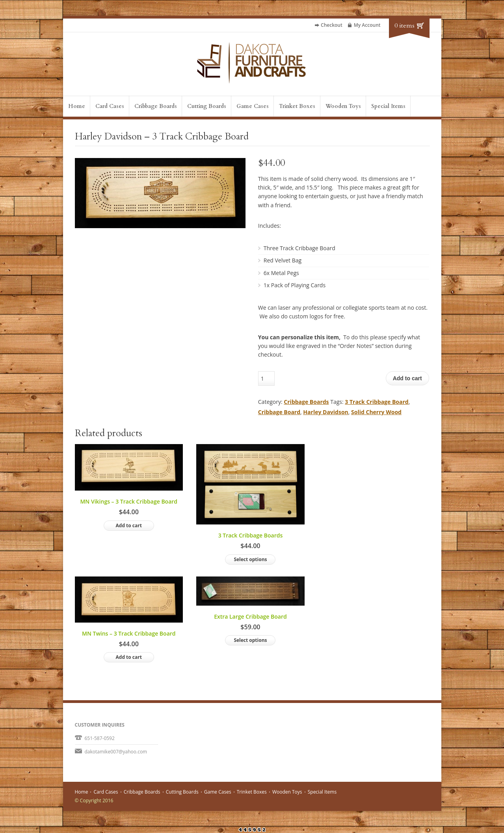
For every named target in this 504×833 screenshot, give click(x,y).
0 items (405, 26)
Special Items (388, 106)
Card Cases (110, 106)
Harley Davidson (325, 412)
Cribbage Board (279, 412)
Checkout (332, 25)
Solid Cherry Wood (376, 412)
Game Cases (253, 106)
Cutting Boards (207, 106)
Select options (250, 559)
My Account (367, 25)
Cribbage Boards (156, 106)
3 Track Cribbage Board (377, 402)
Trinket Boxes (297, 106)
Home (77, 106)
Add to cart (407, 378)
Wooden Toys (343, 106)
